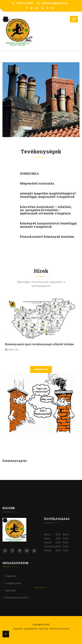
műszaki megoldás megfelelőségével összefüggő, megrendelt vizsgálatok (48, 195)
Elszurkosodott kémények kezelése (47, 237)
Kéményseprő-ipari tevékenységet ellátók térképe (39, 344)
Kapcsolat (10, 591)
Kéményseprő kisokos (17, 598)
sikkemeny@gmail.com (55, 3)
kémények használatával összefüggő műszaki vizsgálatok (48, 225)
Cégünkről (10, 576)
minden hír (41, 370)
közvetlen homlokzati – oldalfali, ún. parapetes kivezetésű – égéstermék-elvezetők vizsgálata (46, 210)
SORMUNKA (29, 174)
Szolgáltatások (13, 583)
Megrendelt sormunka (37, 183)
